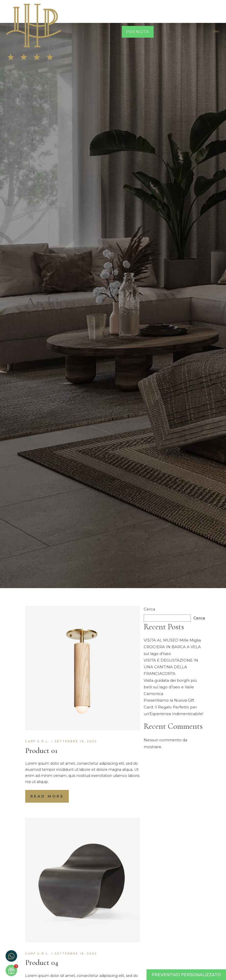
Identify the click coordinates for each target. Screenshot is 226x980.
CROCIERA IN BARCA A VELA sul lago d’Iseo (172, 650)
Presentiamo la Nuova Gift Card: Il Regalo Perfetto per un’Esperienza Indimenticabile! (173, 707)
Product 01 (41, 751)
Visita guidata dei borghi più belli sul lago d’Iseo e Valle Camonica (170, 687)
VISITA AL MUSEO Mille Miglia (172, 640)
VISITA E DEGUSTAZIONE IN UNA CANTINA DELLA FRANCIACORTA (171, 667)
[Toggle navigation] (216, 32)
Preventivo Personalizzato (186, 975)
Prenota (138, 32)
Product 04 (42, 963)
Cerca (149, 609)
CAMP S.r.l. (38, 741)
